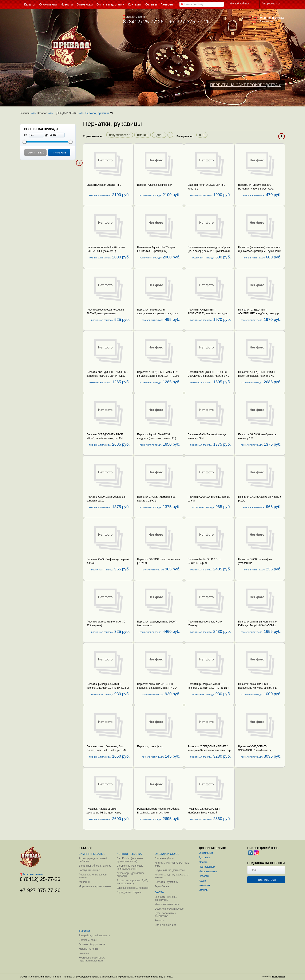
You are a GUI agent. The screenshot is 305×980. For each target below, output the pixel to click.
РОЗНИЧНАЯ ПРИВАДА (42, 129)
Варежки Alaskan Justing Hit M (155, 185)
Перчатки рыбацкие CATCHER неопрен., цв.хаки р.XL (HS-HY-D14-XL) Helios (209, 688)
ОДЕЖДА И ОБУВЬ (66, 113)
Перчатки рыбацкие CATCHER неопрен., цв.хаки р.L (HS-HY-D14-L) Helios (108, 688)
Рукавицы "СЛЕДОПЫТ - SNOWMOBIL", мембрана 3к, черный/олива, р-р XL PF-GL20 (256, 750)
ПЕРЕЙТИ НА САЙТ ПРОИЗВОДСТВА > (246, 85)
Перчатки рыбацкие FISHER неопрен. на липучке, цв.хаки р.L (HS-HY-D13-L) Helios (257, 688)
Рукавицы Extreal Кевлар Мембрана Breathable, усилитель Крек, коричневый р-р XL (158, 813)
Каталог (42, 113)
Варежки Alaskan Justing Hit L (104, 185)
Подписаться (266, 880)
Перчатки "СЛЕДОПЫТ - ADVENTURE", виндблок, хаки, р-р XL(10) (258, 313)
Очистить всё (36, 153)
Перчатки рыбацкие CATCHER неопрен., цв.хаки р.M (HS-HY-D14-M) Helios (158, 688)
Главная (25, 113)
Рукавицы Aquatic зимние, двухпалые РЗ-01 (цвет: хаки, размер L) (104, 813)
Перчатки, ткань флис (150, 746)
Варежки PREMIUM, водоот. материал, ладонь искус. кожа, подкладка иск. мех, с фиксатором (258, 189)
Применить (60, 153)
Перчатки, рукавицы (97, 113)
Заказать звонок (134, 17)
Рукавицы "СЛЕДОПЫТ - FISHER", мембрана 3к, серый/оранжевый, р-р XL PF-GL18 (209, 750)
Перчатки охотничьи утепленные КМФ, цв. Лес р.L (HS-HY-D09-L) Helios (257, 625)
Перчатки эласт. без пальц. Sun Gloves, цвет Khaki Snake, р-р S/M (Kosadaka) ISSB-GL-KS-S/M (106, 750)
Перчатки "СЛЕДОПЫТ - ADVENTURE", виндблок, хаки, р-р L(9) (208, 313)
